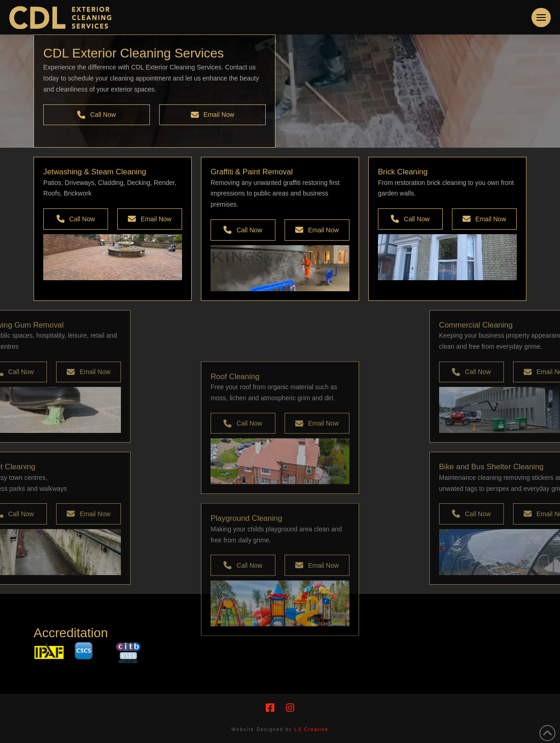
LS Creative (311, 729)
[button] (541, 17)
